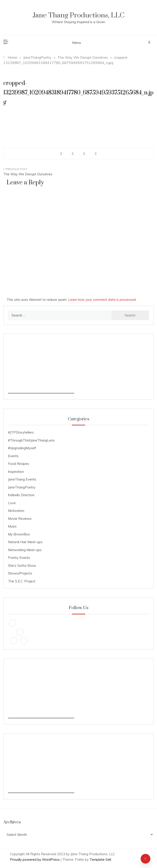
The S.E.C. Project (22, 581)
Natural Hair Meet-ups (25, 542)
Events (13, 456)
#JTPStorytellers (21, 432)
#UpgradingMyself (22, 448)
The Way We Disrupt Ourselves (28, 174)
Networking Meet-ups (25, 550)
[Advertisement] (41, 366)
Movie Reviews (20, 519)
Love (12, 503)
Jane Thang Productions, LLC (78, 15)
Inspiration (16, 472)
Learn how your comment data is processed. (102, 300)
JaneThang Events (22, 479)
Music (12, 526)
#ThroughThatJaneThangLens (31, 440)
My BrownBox (19, 534)
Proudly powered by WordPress (35, 860)
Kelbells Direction (21, 495)
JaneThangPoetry (22, 487)
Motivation (16, 511)
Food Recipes (19, 464)
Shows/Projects (20, 573)
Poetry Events (19, 558)
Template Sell (100, 860)
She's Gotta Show (22, 566)
